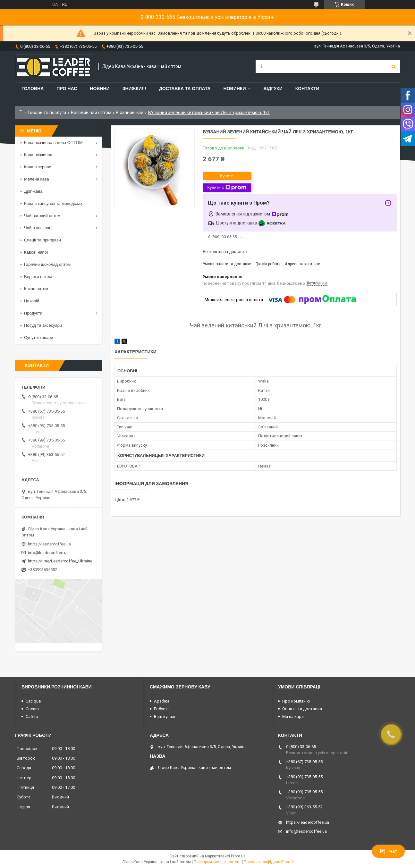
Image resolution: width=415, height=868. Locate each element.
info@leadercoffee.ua (48, 553)
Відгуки (273, 88)
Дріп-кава (33, 191)
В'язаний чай (130, 113)
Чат (388, 851)
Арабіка (162, 701)
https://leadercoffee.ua (49, 544)
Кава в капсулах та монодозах (53, 203)
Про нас (67, 88)
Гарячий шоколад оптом (47, 264)
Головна (33, 88)
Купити (227, 176)
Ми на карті (293, 716)
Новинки (235, 88)
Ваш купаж (165, 716)
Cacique (33, 701)
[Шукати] (394, 67)
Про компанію (296, 701)
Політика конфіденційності (268, 862)
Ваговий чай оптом (91, 113)
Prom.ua (238, 856)
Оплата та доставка (302, 709)
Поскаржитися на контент (217, 862)
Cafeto (32, 716)
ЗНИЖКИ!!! (134, 88)
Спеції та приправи (42, 240)
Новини (100, 88)
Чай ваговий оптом (42, 216)
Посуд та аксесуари (43, 325)
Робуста (162, 709)
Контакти (307, 88)
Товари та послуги (47, 113)
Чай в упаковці (38, 228)
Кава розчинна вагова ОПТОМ (53, 143)
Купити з (227, 188)
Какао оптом (36, 289)
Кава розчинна (38, 155)
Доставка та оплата (185, 88)
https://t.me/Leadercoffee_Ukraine (60, 561)
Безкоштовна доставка (225, 252)
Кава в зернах (38, 167)
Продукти (33, 313)
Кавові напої (36, 252)
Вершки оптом (38, 277)
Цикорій (32, 301)
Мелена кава (37, 179)
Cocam (32, 709)
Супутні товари (39, 337)
